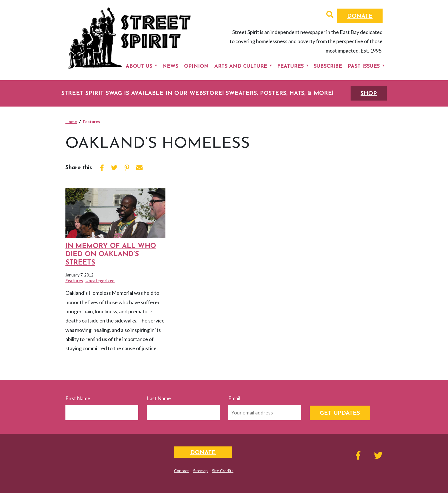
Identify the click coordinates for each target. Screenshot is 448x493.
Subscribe (328, 66)
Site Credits (223, 471)
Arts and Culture (241, 66)
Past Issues (364, 66)
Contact (181, 471)
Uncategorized (100, 281)
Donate (360, 16)
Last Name (159, 398)
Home (71, 122)
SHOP (369, 94)
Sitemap (200, 471)
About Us (139, 66)
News (170, 66)
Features (290, 66)
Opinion (196, 66)
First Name (78, 398)
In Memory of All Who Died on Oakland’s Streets (111, 254)
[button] (330, 15)
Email (234, 398)
